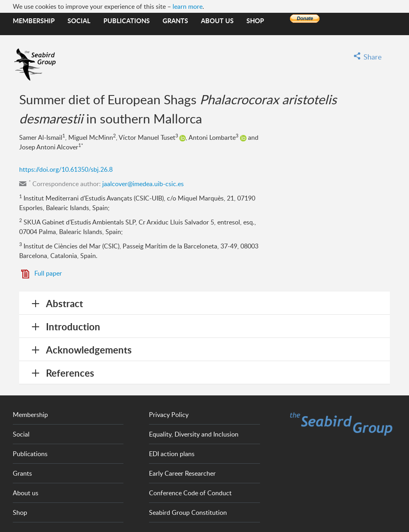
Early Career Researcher (182, 473)
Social (79, 21)
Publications (127, 21)
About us (217, 21)
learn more (188, 6)
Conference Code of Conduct (190, 493)
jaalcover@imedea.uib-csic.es (143, 184)
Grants (175, 21)
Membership (34, 21)
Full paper (48, 273)
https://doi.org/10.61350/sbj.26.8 (66, 169)
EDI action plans (172, 454)
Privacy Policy (169, 415)
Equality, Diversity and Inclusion (194, 434)
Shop (255, 21)
